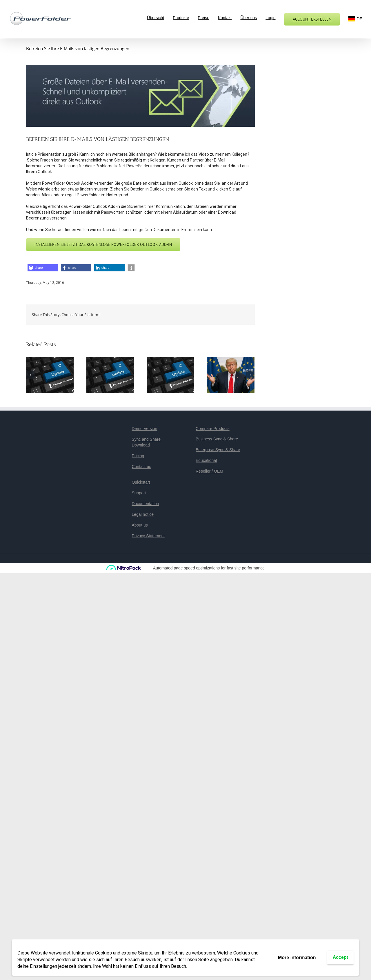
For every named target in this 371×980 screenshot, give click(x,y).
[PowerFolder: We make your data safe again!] (231, 375)
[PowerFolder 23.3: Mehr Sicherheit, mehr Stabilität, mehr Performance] (50, 375)
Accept (340, 957)
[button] (43, 268)
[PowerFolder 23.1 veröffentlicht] (170, 375)
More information (297, 958)
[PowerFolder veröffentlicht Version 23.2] (110, 375)
